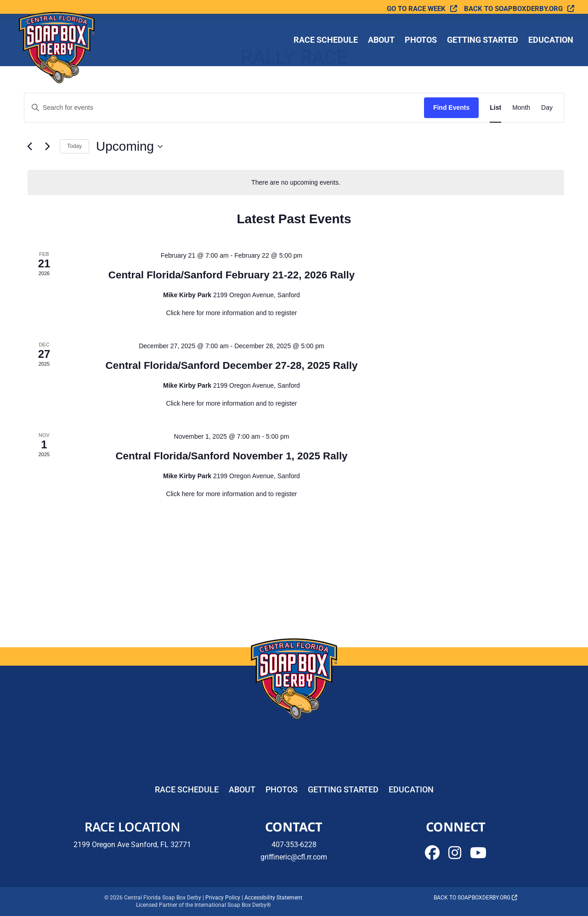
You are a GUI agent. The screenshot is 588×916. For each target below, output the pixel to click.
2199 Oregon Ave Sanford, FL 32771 (132, 845)
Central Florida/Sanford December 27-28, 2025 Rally (232, 365)
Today (74, 146)
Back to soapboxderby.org (513, 9)
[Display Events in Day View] (547, 108)
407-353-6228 (294, 845)
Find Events (451, 107)
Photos (421, 41)
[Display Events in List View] (495, 108)
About (381, 41)
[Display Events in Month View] (521, 108)
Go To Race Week (416, 9)
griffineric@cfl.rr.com (294, 857)
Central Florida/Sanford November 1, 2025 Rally (231, 456)
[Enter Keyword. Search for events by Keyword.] (224, 108)
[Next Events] (47, 147)
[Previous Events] (29, 147)
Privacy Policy (223, 898)
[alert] (296, 183)
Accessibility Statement (273, 898)
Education (551, 41)
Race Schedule (326, 41)
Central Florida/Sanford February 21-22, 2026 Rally (232, 275)
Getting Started (483, 41)
